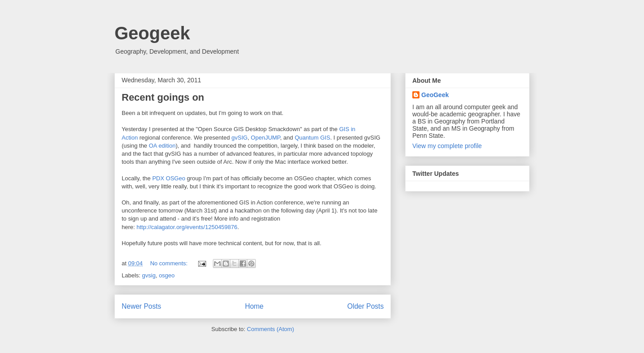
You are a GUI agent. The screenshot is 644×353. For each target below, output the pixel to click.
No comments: (170, 263)
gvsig (149, 275)
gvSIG (239, 138)
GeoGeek (435, 95)
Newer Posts (141, 306)
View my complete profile (447, 146)
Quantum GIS (312, 138)
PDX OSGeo (169, 178)
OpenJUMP (266, 138)
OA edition (162, 146)
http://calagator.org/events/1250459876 (187, 227)
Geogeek (152, 33)
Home (254, 306)
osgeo (167, 275)
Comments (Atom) (270, 329)
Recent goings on (163, 97)
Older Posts (366, 306)
